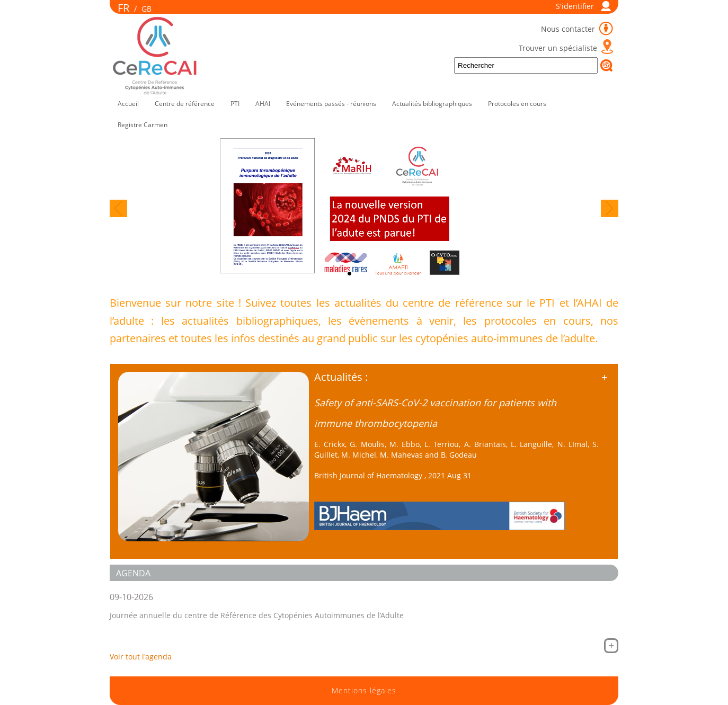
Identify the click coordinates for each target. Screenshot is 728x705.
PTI (235, 104)
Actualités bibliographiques (432, 104)
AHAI (263, 104)
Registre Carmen (143, 125)
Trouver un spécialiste (558, 48)
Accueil (128, 104)
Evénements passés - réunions (331, 104)
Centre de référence (185, 104)
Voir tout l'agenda (141, 657)
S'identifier (575, 6)
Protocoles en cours (517, 104)
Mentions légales (364, 691)
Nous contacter (569, 29)
